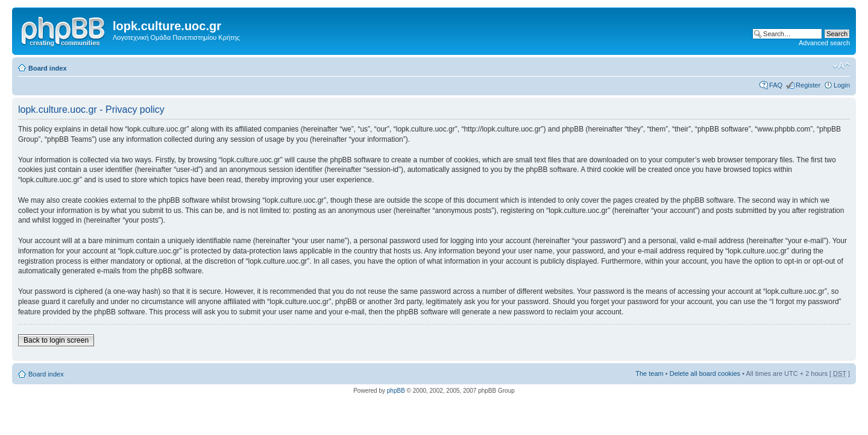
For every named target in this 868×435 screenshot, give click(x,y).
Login (842, 85)
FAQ (776, 85)
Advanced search (824, 43)
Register (808, 85)
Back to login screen (56, 340)
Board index (48, 68)
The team (649, 373)
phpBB (396, 391)
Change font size (841, 66)
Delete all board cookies (705, 373)
